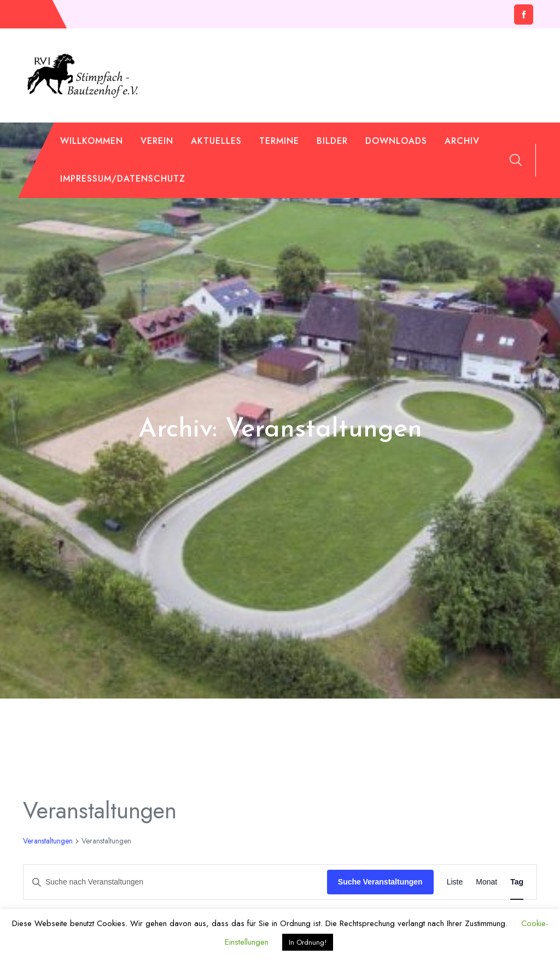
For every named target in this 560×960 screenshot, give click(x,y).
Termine (279, 141)
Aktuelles (216, 141)
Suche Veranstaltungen (380, 882)
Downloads (396, 141)
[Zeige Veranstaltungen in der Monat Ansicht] (486, 882)
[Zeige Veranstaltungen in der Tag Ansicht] (517, 882)
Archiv (462, 141)
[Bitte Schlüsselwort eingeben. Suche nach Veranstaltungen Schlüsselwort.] (175, 882)
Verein (157, 141)
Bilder (332, 141)
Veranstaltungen (48, 841)
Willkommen (92, 141)
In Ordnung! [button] (308, 942)
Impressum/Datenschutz (123, 179)
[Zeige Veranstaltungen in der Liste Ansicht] (455, 882)
